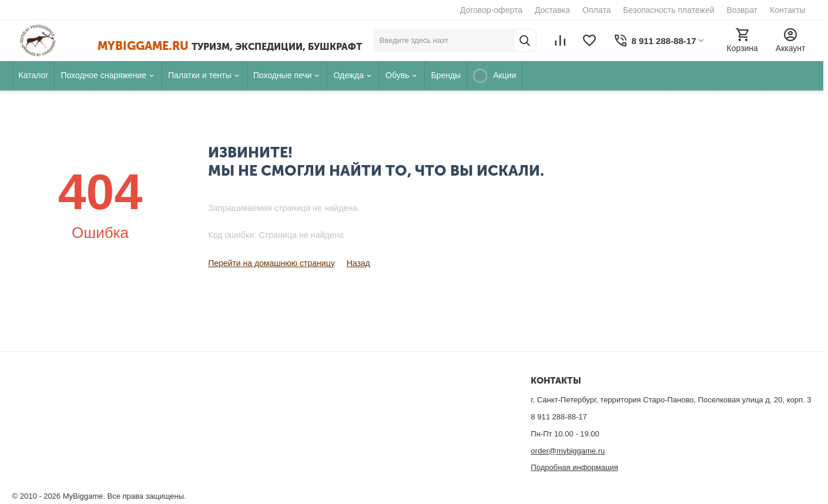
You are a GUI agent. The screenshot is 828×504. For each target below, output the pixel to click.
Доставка (552, 10)
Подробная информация (574, 467)
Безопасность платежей (668, 10)
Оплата (596, 10)
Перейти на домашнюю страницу (271, 263)
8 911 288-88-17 (559, 417)
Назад (358, 263)
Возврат (742, 10)
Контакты (787, 10)
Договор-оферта (491, 10)
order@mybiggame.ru (568, 451)
